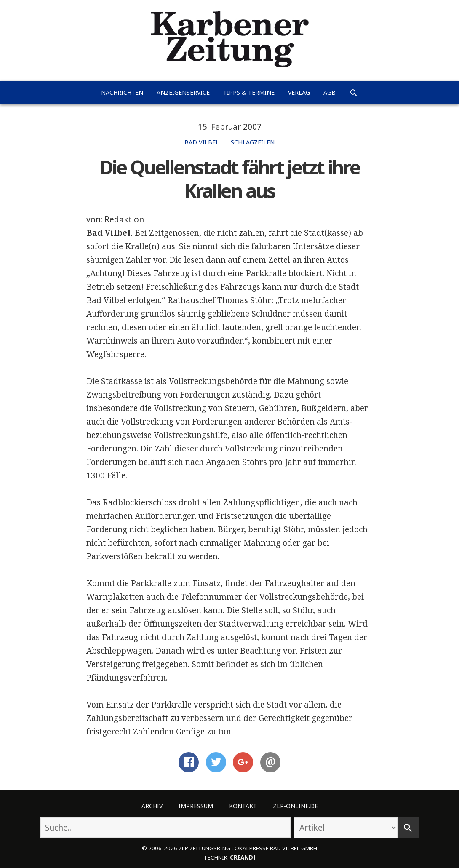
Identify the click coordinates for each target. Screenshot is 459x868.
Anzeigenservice (183, 92)
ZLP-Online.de (295, 806)
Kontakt (243, 806)
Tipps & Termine (249, 92)
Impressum (196, 806)
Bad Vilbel (202, 142)
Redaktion (124, 219)
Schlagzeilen (253, 142)
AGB (330, 92)
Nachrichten (122, 92)
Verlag (299, 92)
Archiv (152, 806)
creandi (243, 857)
